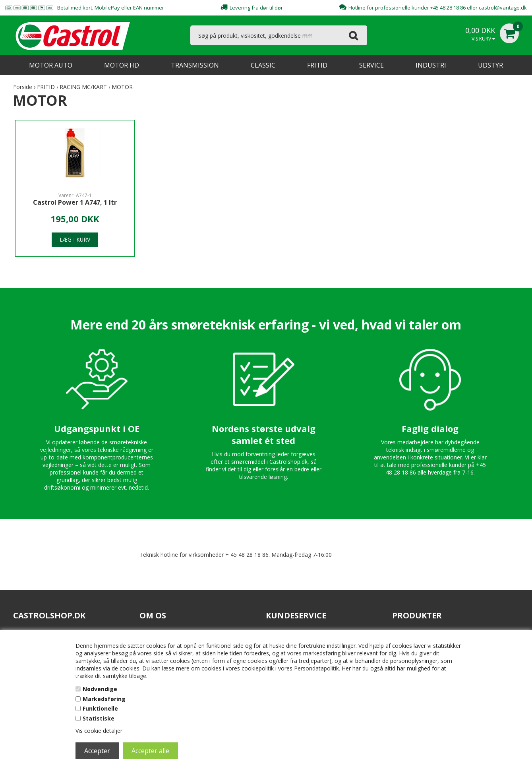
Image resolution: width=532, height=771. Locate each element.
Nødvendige (100, 689)
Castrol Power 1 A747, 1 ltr (75, 202)
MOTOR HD (122, 65)
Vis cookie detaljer (99, 731)
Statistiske (99, 718)
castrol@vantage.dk (503, 8)
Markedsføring (104, 699)
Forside (23, 87)
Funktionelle (100, 708)
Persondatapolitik (316, 668)
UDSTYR (490, 65)
